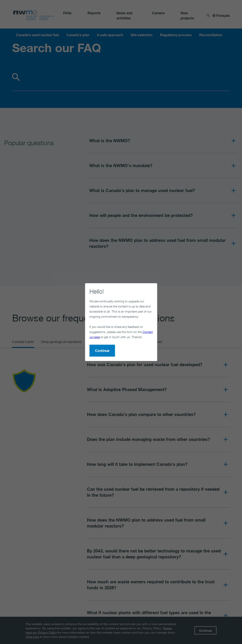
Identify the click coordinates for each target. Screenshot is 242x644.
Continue (85, 326)
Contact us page (92, 312)
